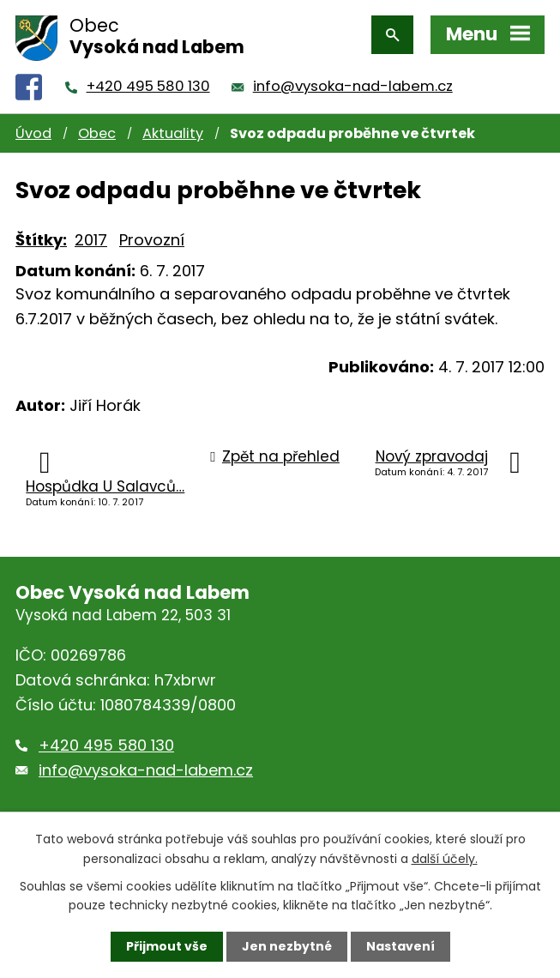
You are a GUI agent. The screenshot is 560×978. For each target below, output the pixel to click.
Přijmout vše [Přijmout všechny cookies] (167, 946)
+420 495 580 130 (148, 86)
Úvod (33, 133)
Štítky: (41, 240)
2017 (91, 240)
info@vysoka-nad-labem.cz (353, 86)
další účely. (445, 858)
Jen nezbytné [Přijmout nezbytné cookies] (287, 946)
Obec (97, 133)
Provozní (152, 240)
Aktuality (173, 133)
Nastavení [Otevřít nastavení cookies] (400, 946)
